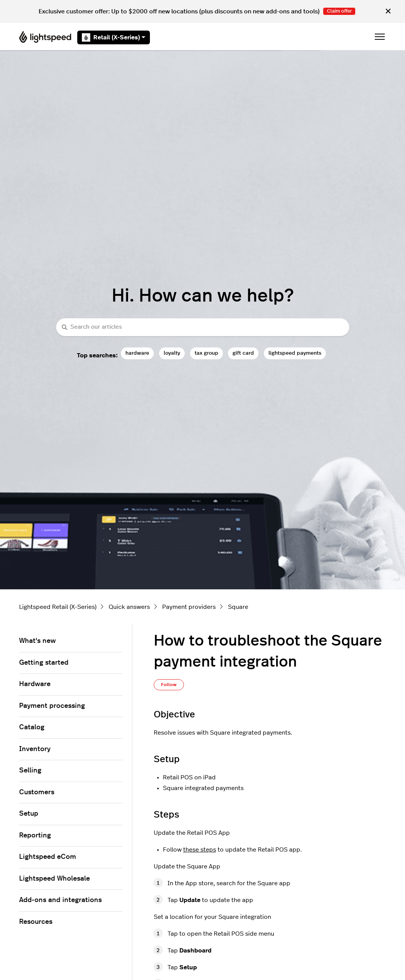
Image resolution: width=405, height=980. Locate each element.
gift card (243, 353)
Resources (36, 922)
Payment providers (189, 607)
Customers (37, 792)
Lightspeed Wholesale (54, 879)
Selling (30, 771)
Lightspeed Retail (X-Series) (58, 607)
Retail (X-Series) (114, 37)
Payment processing (52, 706)
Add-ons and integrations (60, 900)
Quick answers (129, 607)
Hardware (35, 684)
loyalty (172, 353)
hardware (137, 353)
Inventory (35, 749)
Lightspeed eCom (48, 857)
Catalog (32, 727)
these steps (200, 850)
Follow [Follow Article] (169, 685)
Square (238, 607)
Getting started (44, 663)
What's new (37, 641)
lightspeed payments (295, 353)
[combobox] (203, 327)
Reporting (35, 836)
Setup (29, 814)
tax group (207, 353)
